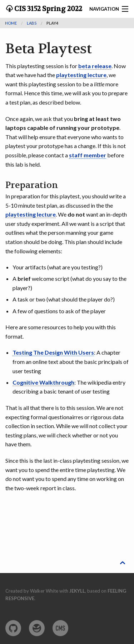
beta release (95, 66)
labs (32, 23)
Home (11, 23)
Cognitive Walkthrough (43, 382)
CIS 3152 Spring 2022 (48, 9)
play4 (52, 23)
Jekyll (77, 591)
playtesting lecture (81, 75)
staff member (88, 155)
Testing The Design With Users (53, 352)
